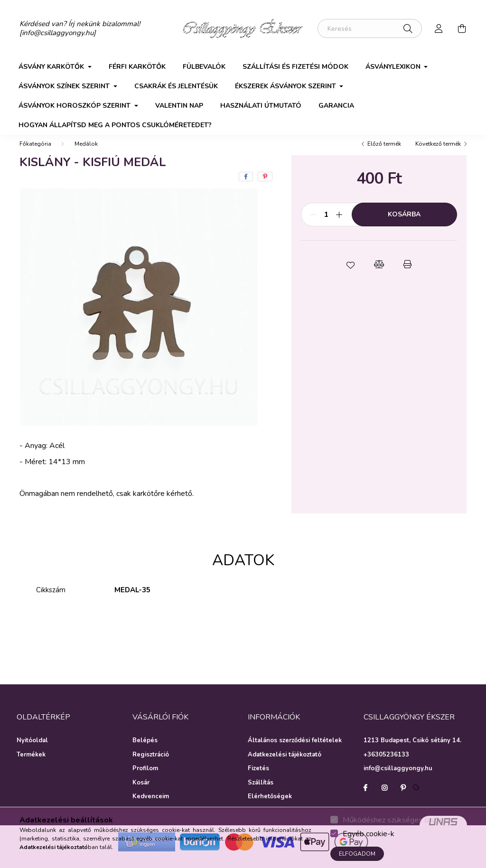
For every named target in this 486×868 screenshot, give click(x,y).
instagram (384, 797)
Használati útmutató (261, 106)
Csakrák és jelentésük (176, 86)
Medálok (86, 153)
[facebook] (246, 186)
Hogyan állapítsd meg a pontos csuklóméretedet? (115, 125)
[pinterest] (265, 186)
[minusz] (313, 224)
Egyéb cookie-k (369, 834)
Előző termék (384, 153)
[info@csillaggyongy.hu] (58, 33)
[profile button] (439, 28)
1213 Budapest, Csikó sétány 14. (412, 750)
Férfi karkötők (137, 67)
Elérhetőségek (270, 806)
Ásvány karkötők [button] (52, 67)
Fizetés (258, 778)
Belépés (145, 750)
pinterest (403, 797)
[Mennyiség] (326, 224)
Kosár (141, 793)
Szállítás (261, 793)
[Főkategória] (35, 153)
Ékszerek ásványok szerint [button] (286, 86)
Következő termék (438, 153)
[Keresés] (370, 28)
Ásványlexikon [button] (394, 67)
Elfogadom (357, 854)
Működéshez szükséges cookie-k (398, 820)
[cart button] (462, 28)
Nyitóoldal (32, 750)
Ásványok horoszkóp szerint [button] (75, 106)
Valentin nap (179, 106)
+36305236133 (386, 764)
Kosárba (404, 224)
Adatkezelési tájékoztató (285, 765)
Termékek (31, 765)
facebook (365, 797)
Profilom (145, 778)
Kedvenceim (151, 806)
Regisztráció (151, 765)
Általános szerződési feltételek (295, 750)
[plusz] (339, 224)
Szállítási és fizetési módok (295, 67)
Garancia (336, 106)
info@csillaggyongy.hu (398, 778)
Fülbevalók (204, 67)
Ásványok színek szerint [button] (65, 86)
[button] (350, 274)
